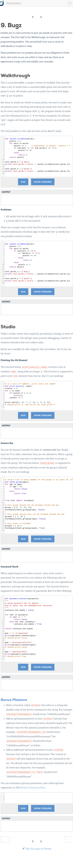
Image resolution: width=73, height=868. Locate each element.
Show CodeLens (43, 182)
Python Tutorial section (33, 788)
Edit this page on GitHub (37, 849)
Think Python (14, 3)
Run (23, 182)
